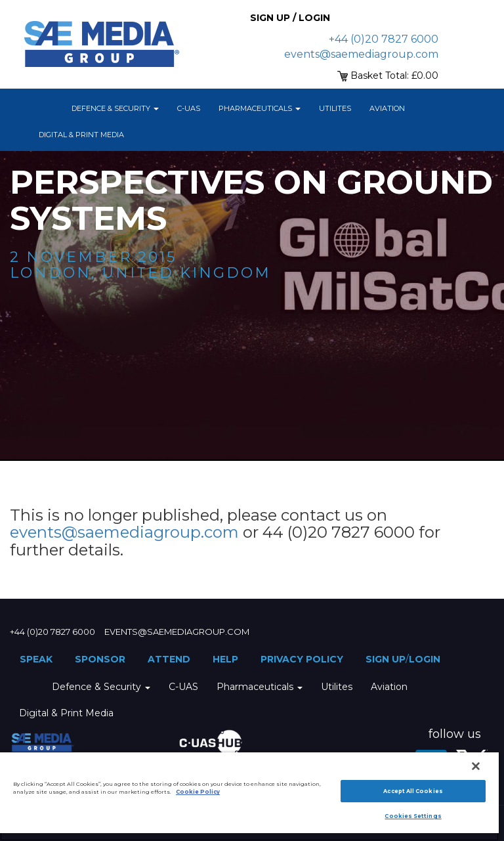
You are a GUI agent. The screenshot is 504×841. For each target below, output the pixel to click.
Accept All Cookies (413, 791)
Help (225, 659)
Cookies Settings (413, 816)
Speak (36, 659)
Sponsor (100, 659)
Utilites (335, 108)
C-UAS (189, 108)
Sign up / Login (290, 18)
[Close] (476, 766)
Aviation (387, 108)
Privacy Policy (302, 659)
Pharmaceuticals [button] (260, 108)
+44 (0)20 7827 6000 (384, 39)
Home (46, 108)
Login (425, 659)
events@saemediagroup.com (361, 54)
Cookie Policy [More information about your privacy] (198, 792)
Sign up (386, 659)
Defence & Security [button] (115, 108)
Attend (169, 659)
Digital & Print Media (81, 135)
